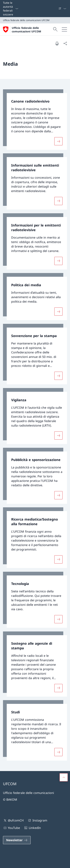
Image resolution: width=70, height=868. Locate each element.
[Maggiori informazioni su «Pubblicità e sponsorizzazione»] (58, 495)
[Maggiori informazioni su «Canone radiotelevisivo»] (58, 141)
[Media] (54, 9)
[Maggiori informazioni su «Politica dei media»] (58, 312)
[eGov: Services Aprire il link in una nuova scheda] (57, 9)
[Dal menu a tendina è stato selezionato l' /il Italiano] (62, 9)
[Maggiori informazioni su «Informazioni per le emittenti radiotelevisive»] (58, 261)
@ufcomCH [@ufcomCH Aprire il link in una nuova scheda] (13, 820)
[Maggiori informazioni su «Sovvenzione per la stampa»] (58, 376)
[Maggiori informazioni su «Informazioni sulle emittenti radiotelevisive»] (58, 201)
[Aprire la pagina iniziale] (28, 29)
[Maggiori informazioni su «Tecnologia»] (58, 619)
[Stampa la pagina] (57, 43)
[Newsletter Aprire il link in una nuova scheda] (17, 840)
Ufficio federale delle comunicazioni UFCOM (26, 30)
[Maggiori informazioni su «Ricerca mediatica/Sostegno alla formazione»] (58, 559)
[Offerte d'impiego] (56, 9)
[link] (35, 120)
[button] (64, 777)
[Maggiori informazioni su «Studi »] (58, 752)
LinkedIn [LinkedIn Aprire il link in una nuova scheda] (32, 828)
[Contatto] (53, 9)
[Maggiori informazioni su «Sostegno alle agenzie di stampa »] (58, 688)
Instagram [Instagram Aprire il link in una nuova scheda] (37, 820)
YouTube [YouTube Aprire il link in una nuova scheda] (11, 828)
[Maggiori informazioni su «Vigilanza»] (58, 435)
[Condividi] (65, 43)
